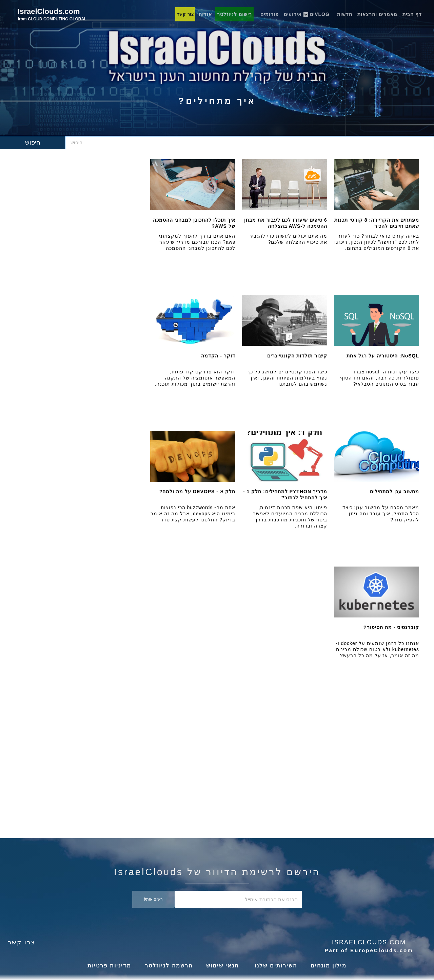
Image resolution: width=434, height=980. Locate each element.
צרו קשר (22, 942)
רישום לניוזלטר (234, 14)
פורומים (270, 14)
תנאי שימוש (223, 966)
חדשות (345, 14)
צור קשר (185, 14)
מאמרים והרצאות (377, 14)
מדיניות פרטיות (109, 966)
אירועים (293, 14)
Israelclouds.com (369, 942)
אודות (205, 14)
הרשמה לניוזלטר (169, 966)
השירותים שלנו (275, 966)
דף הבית (412, 14)
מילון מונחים (329, 966)
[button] (322, 13)
